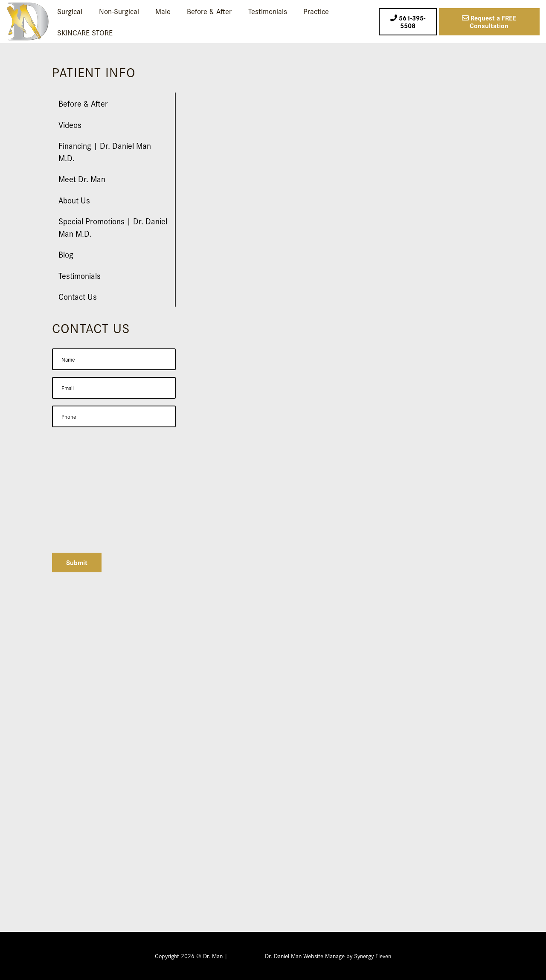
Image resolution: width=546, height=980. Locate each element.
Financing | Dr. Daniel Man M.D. (105, 151)
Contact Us (78, 296)
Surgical (70, 11)
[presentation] (117, 529)
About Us (74, 200)
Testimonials (268, 11)
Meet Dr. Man (82, 178)
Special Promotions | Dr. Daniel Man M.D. (113, 227)
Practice (316, 11)
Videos (70, 124)
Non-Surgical (119, 11)
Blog (66, 254)
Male (163, 11)
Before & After (209, 11)
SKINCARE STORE (85, 32)
